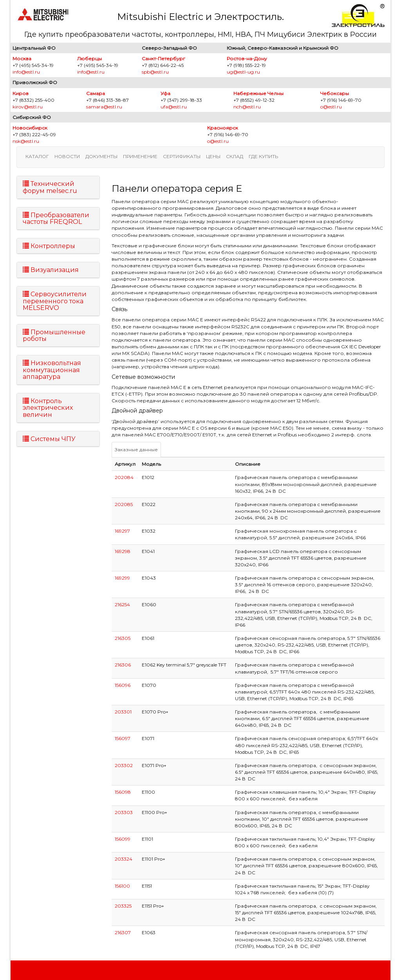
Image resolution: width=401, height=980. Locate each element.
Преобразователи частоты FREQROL (56, 219)
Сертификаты (182, 156)
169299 (122, 578)
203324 (124, 859)
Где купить (263, 156)
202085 (124, 504)
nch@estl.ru (247, 107)
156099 (123, 839)
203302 (124, 765)
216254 (122, 604)
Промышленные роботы (54, 336)
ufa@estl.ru (174, 107)
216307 (123, 932)
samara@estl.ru (104, 107)
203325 (123, 906)
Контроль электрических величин (48, 408)
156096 (123, 685)
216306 (123, 665)
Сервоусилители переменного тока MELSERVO (55, 301)
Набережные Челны (258, 93)
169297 (122, 531)
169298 (123, 551)
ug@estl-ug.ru (243, 72)
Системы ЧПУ (49, 439)
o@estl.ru (331, 107)
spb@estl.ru (155, 72)
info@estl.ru (26, 72)
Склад (235, 156)
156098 (123, 792)
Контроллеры (49, 246)
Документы (101, 156)
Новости (67, 156)
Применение (140, 156)
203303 (124, 812)
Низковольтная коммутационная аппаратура (52, 370)
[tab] (58, 187)
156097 (123, 738)
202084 (124, 477)
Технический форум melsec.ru (50, 187)
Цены (213, 156)
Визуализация (51, 270)
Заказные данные (136, 449)
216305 (123, 638)
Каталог (37, 156)
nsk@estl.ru (26, 141)
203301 (123, 712)
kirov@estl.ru (28, 107)
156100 (122, 886)
